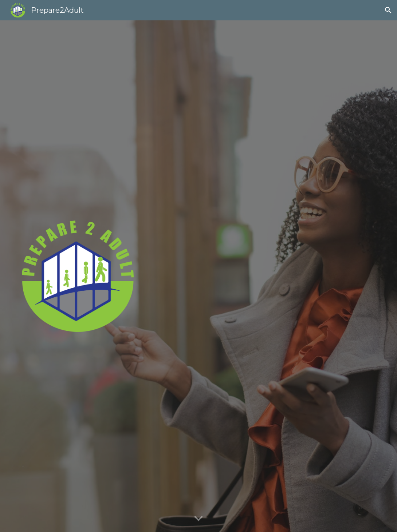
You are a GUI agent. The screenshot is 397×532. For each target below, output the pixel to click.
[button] (388, 10)
